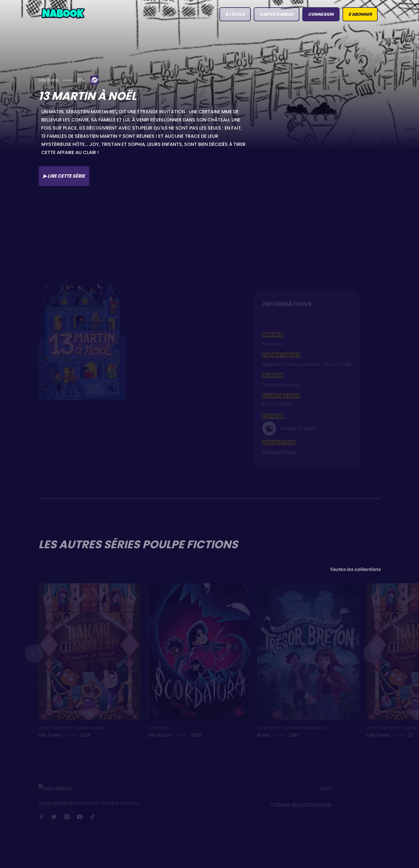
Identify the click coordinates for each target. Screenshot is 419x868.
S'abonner (360, 14)
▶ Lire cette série (64, 176)
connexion (321, 14)
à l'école (235, 14)
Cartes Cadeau (277, 14)
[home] (63, 13)
